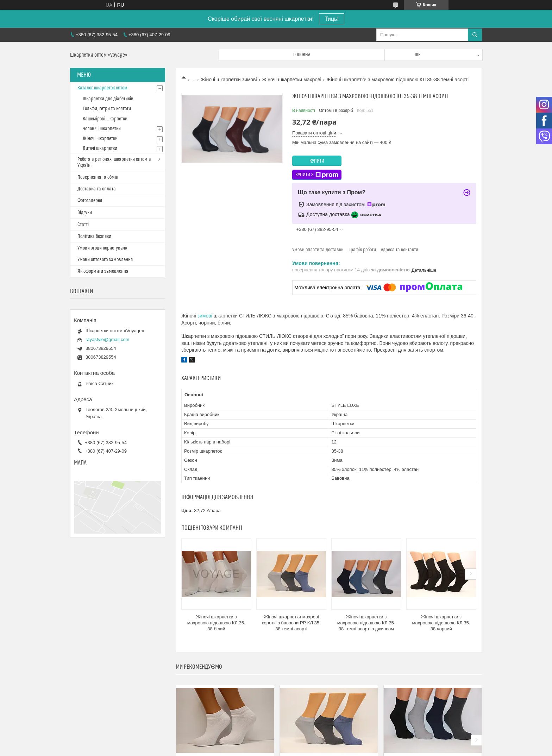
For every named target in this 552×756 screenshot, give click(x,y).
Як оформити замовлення (103, 271)
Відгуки (85, 213)
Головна (302, 55)
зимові (205, 316)
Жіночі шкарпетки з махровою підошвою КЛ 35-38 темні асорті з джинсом (366, 623)
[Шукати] (475, 35)
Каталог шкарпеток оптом (102, 88)
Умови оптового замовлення (105, 260)
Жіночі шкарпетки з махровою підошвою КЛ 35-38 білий (217, 623)
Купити (317, 161)
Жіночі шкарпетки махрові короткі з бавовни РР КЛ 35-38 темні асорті (291, 623)
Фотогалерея (90, 201)
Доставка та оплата (97, 189)
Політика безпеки (94, 237)
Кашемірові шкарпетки (105, 119)
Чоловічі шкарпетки (102, 129)
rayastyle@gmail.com (107, 339)
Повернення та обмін (98, 177)
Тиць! (332, 19)
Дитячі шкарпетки (100, 149)
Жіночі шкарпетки (100, 139)
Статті (83, 225)
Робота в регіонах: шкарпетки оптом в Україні (114, 162)
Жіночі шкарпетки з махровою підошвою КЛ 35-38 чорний (441, 623)
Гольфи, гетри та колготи (107, 109)
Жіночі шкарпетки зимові (229, 80)
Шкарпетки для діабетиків (108, 99)
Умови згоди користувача (102, 248)
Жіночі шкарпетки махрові (291, 80)
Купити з (317, 175)
